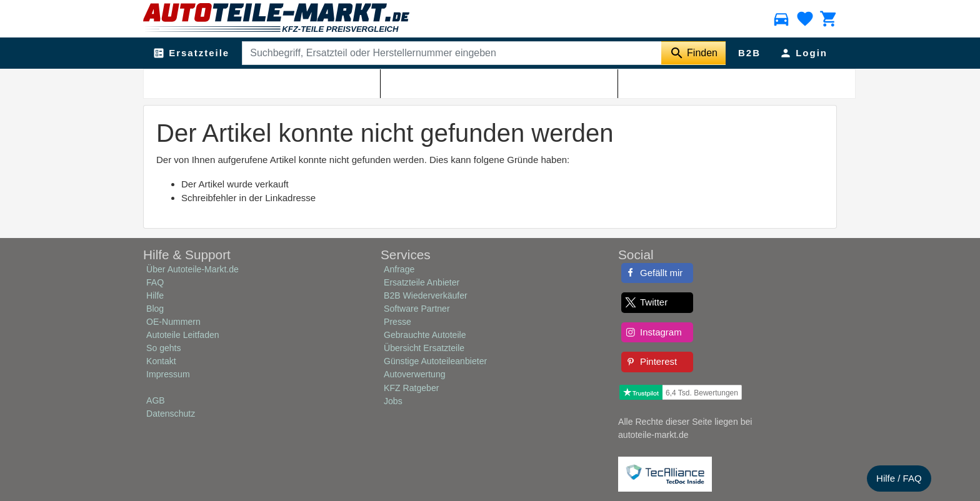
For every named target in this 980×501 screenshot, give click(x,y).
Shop (272, 82)
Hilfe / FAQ (899, 478)
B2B (749, 53)
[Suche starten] (693, 53)
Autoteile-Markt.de (223, 82)
